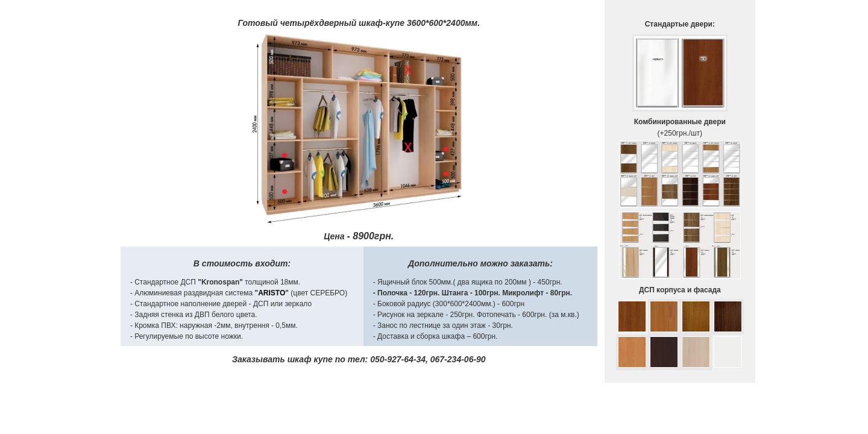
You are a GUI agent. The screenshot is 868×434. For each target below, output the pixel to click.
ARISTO (272, 293)
